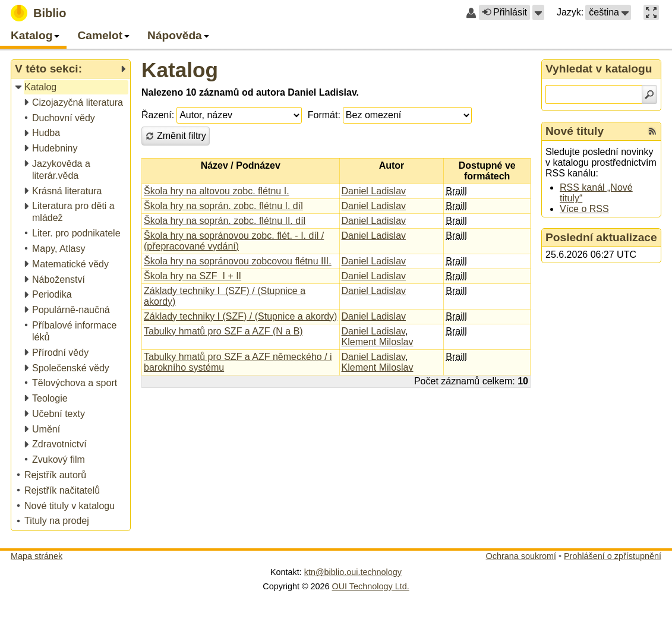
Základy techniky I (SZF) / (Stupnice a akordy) (240, 316)
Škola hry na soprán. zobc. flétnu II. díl (225, 221)
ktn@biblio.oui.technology (353, 572)
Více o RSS (584, 209)
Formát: (324, 115)
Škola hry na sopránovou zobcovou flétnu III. (238, 261)
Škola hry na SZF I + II (193, 276)
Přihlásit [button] (504, 12)
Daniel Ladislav (374, 191)
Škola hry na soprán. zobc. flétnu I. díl (223, 206)
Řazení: (158, 115)
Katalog (180, 70)
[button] (538, 12)
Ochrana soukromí (521, 556)
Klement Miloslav (378, 342)
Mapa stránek (37, 556)
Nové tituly (575, 131)
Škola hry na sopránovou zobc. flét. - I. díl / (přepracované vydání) (234, 241)
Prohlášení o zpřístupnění (613, 556)
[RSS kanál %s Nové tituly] (652, 131)
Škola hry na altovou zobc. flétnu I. (217, 191)
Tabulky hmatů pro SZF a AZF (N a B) (223, 331)
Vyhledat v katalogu (599, 69)
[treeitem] (72, 88)
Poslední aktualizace (601, 237)
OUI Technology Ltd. (371, 586)
